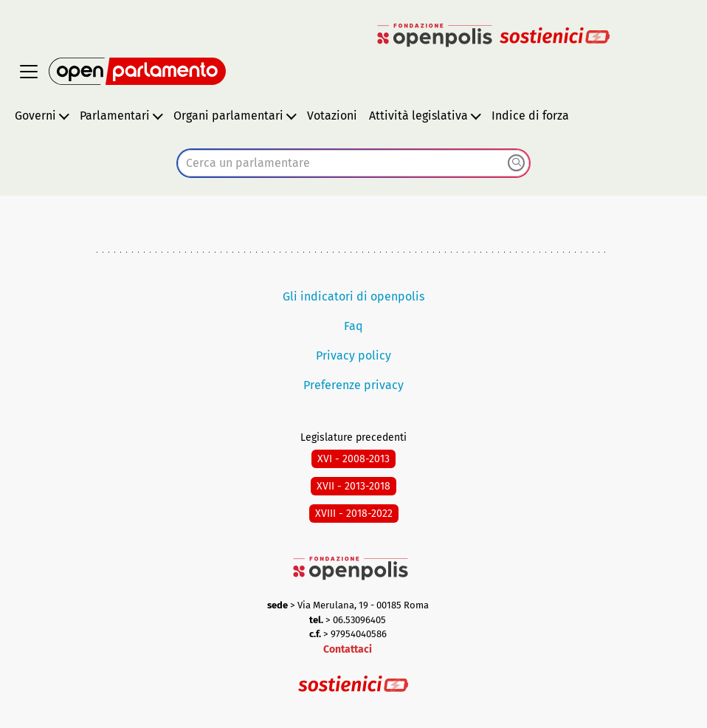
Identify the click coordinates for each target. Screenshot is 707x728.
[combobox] (353, 163)
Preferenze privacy (353, 385)
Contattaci (348, 649)
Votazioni (332, 116)
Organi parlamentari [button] (228, 116)
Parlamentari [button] (115, 116)
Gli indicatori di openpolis (353, 296)
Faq (353, 326)
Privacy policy (353, 356)
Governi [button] (35, 116)
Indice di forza (530, 116)
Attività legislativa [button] (418, 116)
